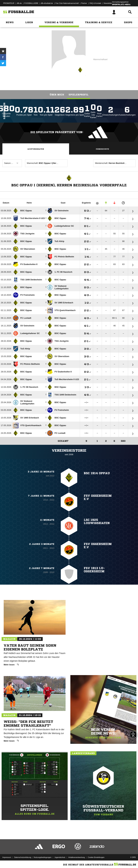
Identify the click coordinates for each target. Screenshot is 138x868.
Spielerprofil (79, 95)
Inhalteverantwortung (77, 857)
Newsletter (108, 3)
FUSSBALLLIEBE (31, 3)
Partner (84, 3)
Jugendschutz (60, 857)
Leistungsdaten (36, 149)
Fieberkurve (102, 149)
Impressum (7, 857)
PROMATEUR (9, 3)
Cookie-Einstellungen (96, 857)
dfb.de (19, 3)
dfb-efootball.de (47, 3)
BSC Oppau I (37, 56)
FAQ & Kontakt (95, 3)
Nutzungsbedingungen (43, 857)
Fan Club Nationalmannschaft (67, 3)
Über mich (57, 95)
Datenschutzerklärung (23, 857)
